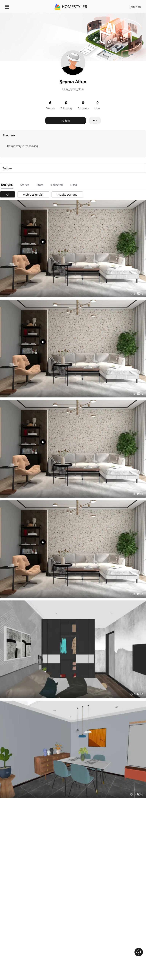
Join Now (136, 7)
